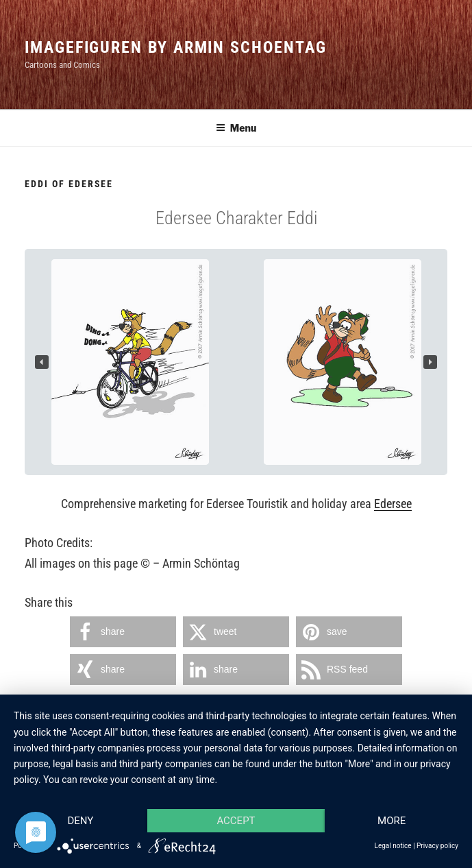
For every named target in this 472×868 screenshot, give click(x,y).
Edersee (393, 504)
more (392, 821)
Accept (236, 821)
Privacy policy (437, 846)
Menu (236, 128)
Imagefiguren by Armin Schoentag (176, 47)
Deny (80, 821)
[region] (236, 362)
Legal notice (393, 846)
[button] (42, 362)
